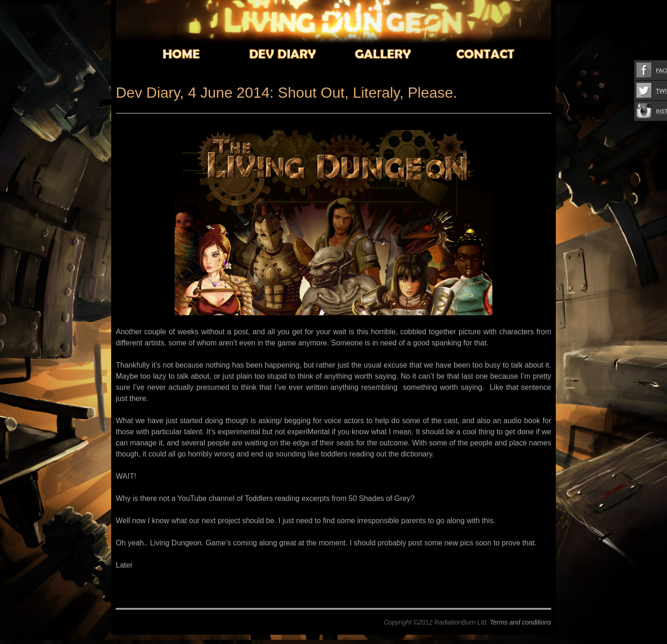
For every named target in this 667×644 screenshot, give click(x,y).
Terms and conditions (520, 622)
